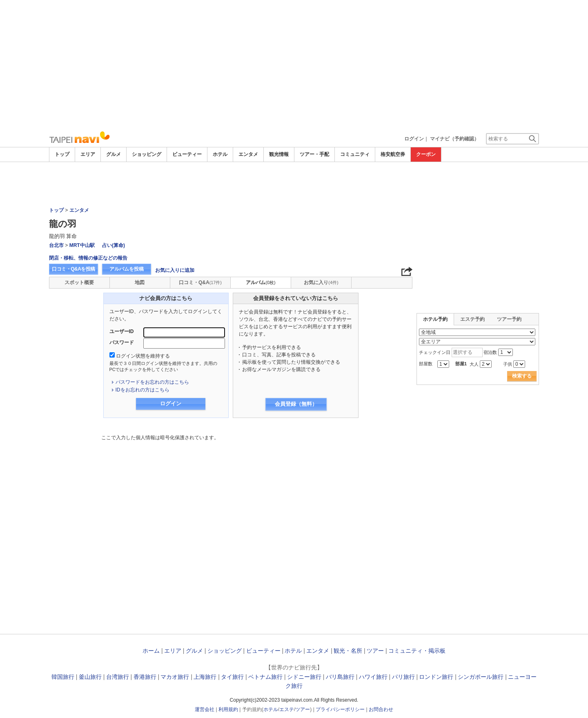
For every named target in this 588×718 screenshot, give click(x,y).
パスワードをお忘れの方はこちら (152, 382)
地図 (140, 282)
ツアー (375, 651)
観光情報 (279, 154)
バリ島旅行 (340, 677)
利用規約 (228, 709)
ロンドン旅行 (436, 677)
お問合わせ (381, 709)
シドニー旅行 (304, 677)
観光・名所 (348, 651)
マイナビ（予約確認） (454, 139)
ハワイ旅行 (373, 677)
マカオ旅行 (175, 677)
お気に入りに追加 (175, 270)
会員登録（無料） (296, 404)
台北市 (56, 245)
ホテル (220, 154)
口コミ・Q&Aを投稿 (73, 269)
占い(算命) (114, 245)
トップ (62, 154)
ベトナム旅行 (265, 677)
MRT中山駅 (82, 245)
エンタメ (248, 154)
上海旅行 (205, 677)
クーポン (426, 154)
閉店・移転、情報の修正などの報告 (88, 258)
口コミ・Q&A (200, 282)
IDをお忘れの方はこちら (143, 390)
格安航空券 (393, 154)
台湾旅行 (118, 677)
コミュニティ (355, 154)
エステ (287, 709)
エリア (88, 154)
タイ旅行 (232, 677)
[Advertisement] (294, 65)
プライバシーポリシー (340, 709)
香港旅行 (145, 677)
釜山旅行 (90, 677)
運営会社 (205, 709)
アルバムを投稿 (127, 269)
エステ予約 (472, 319)
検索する (522, 376)
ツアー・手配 (314, 154)
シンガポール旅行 (481, 677)
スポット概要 (79, 282)
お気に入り (321, 282)
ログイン (414, 139)
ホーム (151, 651)
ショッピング (147, 154)
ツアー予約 (509, 319)
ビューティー (187, 154)
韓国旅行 (63, 677)
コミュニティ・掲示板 (417, 651)
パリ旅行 (403, 677)
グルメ (114, 154)
